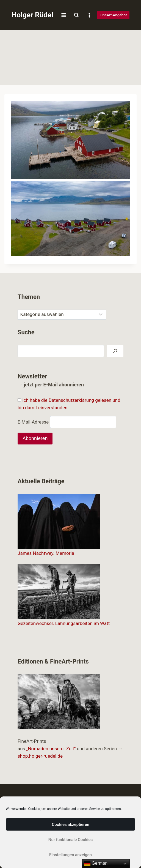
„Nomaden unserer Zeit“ (51, 749)
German (96, 864)
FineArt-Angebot (113, 15)
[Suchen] (115, 351)
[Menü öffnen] (64, 15)
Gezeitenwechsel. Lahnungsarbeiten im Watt (64, 623)
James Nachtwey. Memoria (46, 553)
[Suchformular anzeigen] (76, 15)
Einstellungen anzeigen (70, 855)
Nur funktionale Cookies (70, 840)
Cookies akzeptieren (70, 825)
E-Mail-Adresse (33, 422)
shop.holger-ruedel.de (40, 756)
